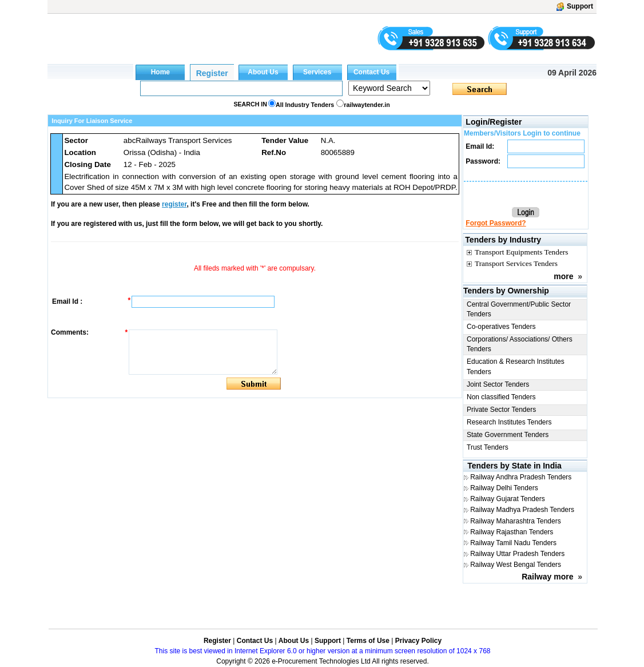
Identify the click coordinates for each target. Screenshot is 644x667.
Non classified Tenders (501, 397)
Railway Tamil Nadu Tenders (513, 543)
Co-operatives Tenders (501, 327)
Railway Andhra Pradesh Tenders (521, 477)
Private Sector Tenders (501, 410)
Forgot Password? (496, 223)
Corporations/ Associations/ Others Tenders (520, 344)
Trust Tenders (488, 447)
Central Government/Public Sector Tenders (519, 309)
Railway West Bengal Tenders (516, 565)
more (563, 276)
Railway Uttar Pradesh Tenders (517, 554)
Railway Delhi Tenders (504, 488)
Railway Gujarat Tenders (508, 499)
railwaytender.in (367, 105)
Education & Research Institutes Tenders (516, 366)
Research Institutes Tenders (509, 422)
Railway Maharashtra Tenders (516, 521)
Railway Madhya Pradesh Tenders (522, 510)
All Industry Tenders (305, 105)
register (174, 204)
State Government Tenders (508, 435)
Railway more (547, 577)
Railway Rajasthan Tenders (512, 532)
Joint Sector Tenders (498, 384)
